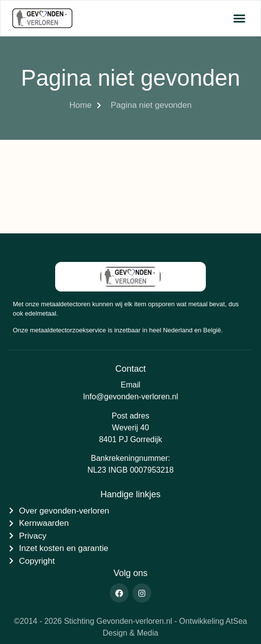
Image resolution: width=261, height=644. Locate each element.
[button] (239, 18)
